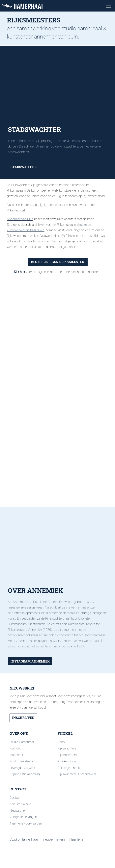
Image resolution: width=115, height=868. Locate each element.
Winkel (65, 734)
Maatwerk (16, 755)
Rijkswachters (67, 748)
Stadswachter (24, 167)
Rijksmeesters (67, 755)
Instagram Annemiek (30, 661)
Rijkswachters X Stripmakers (77, 774)
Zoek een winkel (21, 804)
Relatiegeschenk (69, 768)
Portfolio (15, 748)
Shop (61, 742)
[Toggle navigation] (108, 6)
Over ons (19, 734)
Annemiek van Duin (20, 219)
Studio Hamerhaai (22, 742)
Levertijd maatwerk (22, 768)
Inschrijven (23, 718)
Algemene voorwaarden (26, 823)
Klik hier (19, 272)
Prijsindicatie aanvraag (25, 774)
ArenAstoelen (67, 761)
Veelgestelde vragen (23, 817)
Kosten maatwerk (22, 761)
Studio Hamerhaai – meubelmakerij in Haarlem (46, 839)
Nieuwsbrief (18, 811)
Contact (18, 789)
